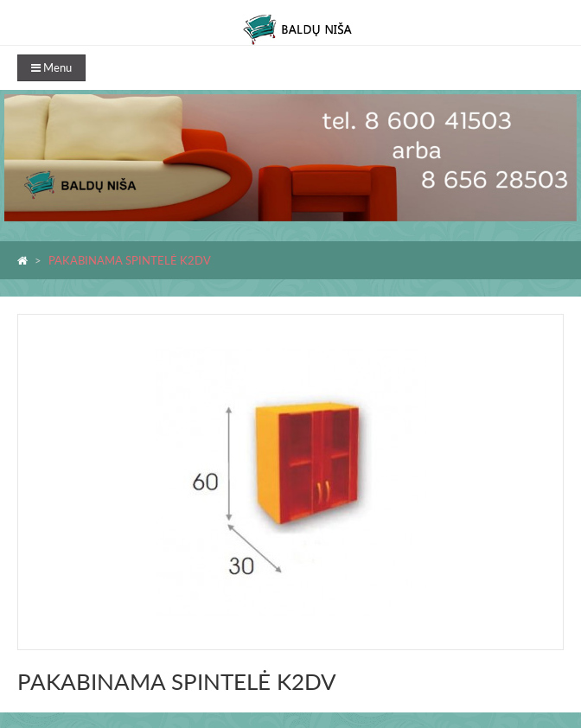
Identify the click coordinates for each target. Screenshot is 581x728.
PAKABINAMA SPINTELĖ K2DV (130, 260)
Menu (51, 67)
